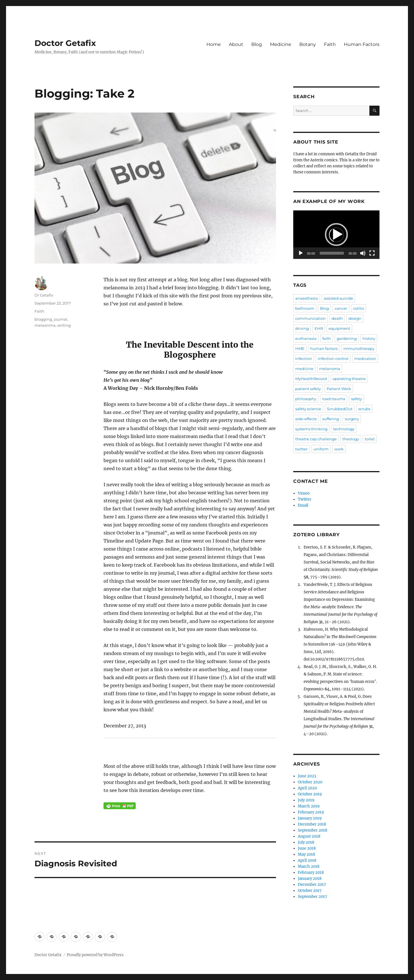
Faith (330, 44)
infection (304, 359)
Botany (308, 44)
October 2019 (310, 794)
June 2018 (307, 848)
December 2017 (312, 885)
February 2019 (311, 812)
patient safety (308, 389)
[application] (336, 235)
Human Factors (362, 44)
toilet (370, 439)
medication (365, 359)
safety (356, 399)
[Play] (301, 253)
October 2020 (310, 782)
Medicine (281, 44)
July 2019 (306, 800)
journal (61, 319)
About (236, 44)
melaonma (45, 325)
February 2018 (311, 872)
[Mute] (363, 253)
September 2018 (313, 830)
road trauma (334, 399)
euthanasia (306, 338)
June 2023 (307, 776)
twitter (301, 449)
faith (327, 338)
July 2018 (306, 842)
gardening (347, 338)
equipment (339, 328)
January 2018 (310, 879)
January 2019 (310, 818)
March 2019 (309, 806)
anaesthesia (307, 298)
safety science (308, 409)
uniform (321, 449)
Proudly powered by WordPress (95, 955)
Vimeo (304, 493)
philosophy (306, 399)
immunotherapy (359, 348)
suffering (331, 419)
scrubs (364, 409)
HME (300, 348)
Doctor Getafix (65, 43)
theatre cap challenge (316, 439)
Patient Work (339, 389)
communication (310, 318)
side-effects (306, 419)
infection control (333, 359)
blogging (43, 319)
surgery (352, 419)
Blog (257, 44)
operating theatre (349, 379)
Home (214, 44)
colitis (359, 308)
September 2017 (313, 897)
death (337, 318)
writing (64, 325)
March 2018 (309, 866)
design (355, 318)
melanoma (330, 369)
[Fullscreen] (372, 253)
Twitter (305, 499)
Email (303, 505)
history (369, 338)
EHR (319, 328)
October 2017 (310, 891)
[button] (336, 235)
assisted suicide (338, 298)
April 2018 (307, 860)
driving (302, 328)
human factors (324, 348)
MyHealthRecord (311, 379)
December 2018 (312, 824)
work (339, 449)
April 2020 (307, 788)
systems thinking (311, 429)
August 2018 (309, 836)
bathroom (305, 308)
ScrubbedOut (340, 409)
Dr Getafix (44, 295)
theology (351, 439)
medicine (304, 369)
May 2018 (306, 854)
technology (344, 429)
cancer (341, 308)
